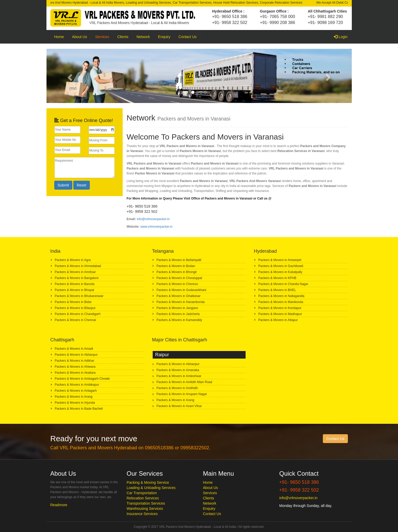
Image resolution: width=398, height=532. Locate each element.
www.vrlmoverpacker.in (156, 227)
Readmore (59, 505)
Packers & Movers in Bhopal (75, 290)
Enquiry (164, 37)
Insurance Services (142, 514)
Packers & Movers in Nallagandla (281, 296)
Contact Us (188, 37)
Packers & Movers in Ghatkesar (179, 296)
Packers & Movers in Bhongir (177, 272)
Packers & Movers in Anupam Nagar (182, 394)
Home (59, 37)
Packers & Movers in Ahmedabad (78, 266)
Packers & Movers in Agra (73, 260)
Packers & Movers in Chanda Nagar (283, 284)
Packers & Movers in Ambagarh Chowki (82, 379)
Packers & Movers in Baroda (75, 284)
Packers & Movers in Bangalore (77, 278)
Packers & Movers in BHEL (277, 290)
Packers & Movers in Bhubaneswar (79, 296)
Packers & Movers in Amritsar (75, 272)
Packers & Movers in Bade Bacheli (79, 409)
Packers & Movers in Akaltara (75, 373)
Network (143, 37)
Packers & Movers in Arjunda (75, 403)
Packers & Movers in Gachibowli (281, 266)
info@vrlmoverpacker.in (153, 219)
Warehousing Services (145, 509)
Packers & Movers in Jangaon (177, 308)
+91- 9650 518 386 (230, 17)
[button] (69, 76)
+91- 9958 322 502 (230, 23)
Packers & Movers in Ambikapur (77, 385)
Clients (123, 37)
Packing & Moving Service (148, 482)
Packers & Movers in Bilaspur (75, 308)
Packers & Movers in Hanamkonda (181, 302)
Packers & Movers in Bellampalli (179, 260)
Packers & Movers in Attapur (278, 320)
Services (102, 37)
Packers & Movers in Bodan (176, 266)
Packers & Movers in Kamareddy (179, 320)
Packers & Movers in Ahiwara (75, 367)
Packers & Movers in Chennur (177, 284)
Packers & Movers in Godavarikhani (182, 290)
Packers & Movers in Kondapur (280, 308)
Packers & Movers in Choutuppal (179, 278)
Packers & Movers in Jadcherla (178, 314)
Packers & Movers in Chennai (75, 320)
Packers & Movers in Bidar (73, 302)
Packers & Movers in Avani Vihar (179, 406)
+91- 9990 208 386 (278, 23)
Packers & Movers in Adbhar (75, 361)
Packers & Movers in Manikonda (281, 302)
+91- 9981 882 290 (325, 17)
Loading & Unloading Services (151, 488)
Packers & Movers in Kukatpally (280, 272)
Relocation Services (143, 498)
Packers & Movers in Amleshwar (179, 376)
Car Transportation (142, 493)
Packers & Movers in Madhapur (280, 314)
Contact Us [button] (335, 439)
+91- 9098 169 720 (325, 23)
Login (343, 36)
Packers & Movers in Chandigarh (78, 314)
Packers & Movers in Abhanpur (76, 355)
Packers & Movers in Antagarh (76, 391)
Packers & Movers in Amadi (74, 349)
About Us (80, 37)
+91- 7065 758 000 (278, 17)
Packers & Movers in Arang (74, 397)
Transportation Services (146, 503)
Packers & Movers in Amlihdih (177, 388)
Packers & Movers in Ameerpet (280, 260)
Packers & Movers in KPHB (277, 278)
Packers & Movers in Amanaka (178, 370)
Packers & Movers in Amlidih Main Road (184, 382)
